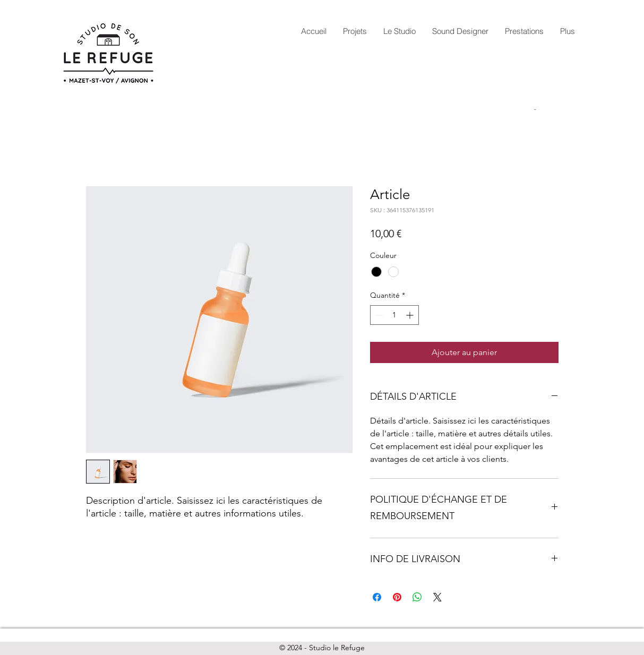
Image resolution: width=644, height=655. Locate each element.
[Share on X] (437, 597)
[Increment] (411, 315)
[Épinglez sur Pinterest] (397, 597)
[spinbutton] (394, 315)
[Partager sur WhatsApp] (417, 597)
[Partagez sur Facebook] (377, 597)
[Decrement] (378, 315)
